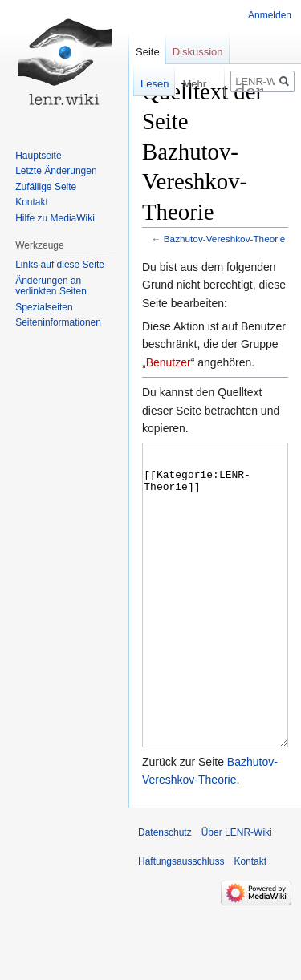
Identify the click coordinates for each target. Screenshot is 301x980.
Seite (148, 52)
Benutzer (169, 362)
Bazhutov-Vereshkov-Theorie (225, 239)
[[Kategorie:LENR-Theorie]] (215, 625)
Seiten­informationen (58, 322)
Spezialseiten (44, 307)
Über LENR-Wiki (237, 893)
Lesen (146, 84)
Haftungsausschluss (181, 921)
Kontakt (32, 202)
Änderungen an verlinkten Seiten (51, 286)
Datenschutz (165, 893)
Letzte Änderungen (56, 171)
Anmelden (270, 15)
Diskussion (198, 52)
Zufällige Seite (46, 187)
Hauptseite (38, 156)
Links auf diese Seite (60, 265)
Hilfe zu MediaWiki (55, 218)
